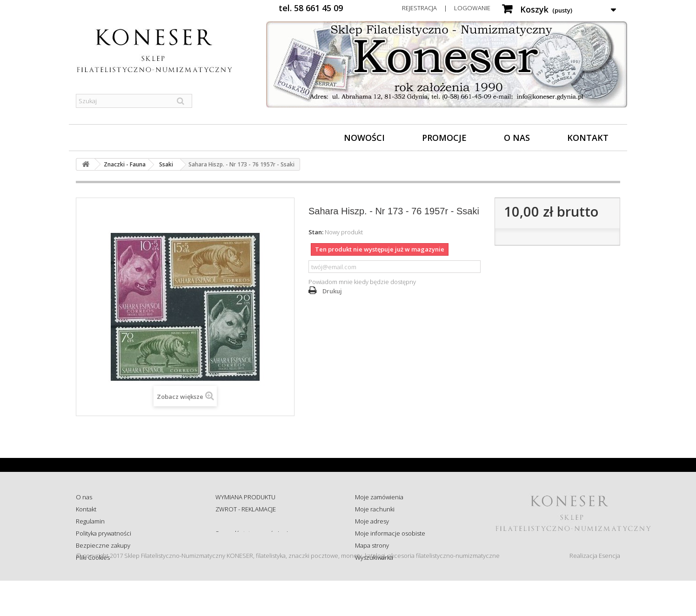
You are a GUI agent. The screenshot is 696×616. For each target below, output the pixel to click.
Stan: (316, 232)
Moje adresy (372, 521)
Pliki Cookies (93, 557)
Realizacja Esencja (595, 591)
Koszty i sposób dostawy (248, 545)
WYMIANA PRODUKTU (245, 497)
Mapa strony (372, 545)
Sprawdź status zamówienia (253, 533)
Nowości (364, 138)
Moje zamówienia (379, 497)
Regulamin (90, 521)
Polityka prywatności (104, 533)
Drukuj (332, 291)
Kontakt (588, 138)
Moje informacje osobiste (390, 533)
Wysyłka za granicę (241, 557)
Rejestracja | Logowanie (446, 8)
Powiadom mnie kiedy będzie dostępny (362, 282)
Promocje (444, 138)
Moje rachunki (375, 509)
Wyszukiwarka (374, 557)
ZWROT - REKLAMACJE (246, 509)
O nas (517, 138)
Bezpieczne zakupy (103, 545)
